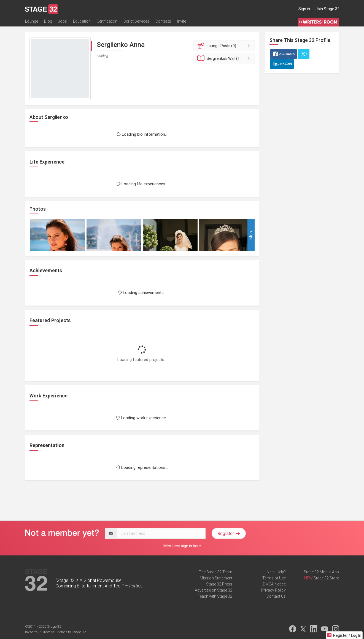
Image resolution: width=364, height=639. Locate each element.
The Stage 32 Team (216, 572)
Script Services (136, 21)
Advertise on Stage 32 (214, 590)
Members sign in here (182, 546)
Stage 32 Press (219, 584)
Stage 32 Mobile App (321, 572)
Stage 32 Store (326, 578)
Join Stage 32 (327, 9)
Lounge (32, 21)
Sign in (304, 9)
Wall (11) (225, 58)
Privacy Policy (273, 590)
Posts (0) (225, 46)
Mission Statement (216, 578)
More (251, 235)
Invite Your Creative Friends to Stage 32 (55, 632)
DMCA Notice (274, 584)
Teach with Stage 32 (215, 596)
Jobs (63, 21)
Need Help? (276, 572)
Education (82, 21)
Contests (163, 21)
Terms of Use (274, 578)
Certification (107, 21)
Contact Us (276, 596)
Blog (48, 21)
